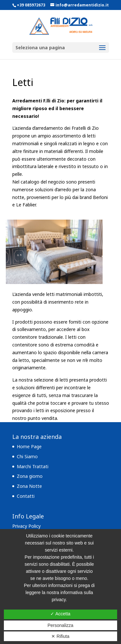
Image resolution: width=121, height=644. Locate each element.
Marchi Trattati (33, 466)
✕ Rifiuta (60, 636)
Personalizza (60, 625)
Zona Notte (29, 486)
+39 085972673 (31, 5)
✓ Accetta (60, 614)
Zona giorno (30, 476)
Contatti (26, 496)
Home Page (29, 446)
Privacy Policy (26, 526)
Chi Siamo (27, 456)
